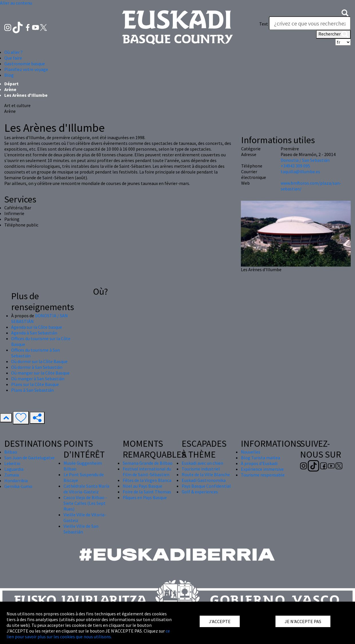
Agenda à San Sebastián (34, 333)
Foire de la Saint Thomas (147, 492)
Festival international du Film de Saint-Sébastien (147, 472)
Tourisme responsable (263, 475)
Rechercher (333, 34)
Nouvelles (251, 452)
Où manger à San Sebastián (38, 379)
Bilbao (11, 452)
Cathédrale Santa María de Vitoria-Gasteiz (86, 489)
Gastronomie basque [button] (25, 64)
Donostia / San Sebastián (305, 160)
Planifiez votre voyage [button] (26, 69)
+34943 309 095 (295, 166)
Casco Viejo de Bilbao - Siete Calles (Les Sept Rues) (85, 503)
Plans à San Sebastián (32, 390)
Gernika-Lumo (18, 486)
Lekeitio (12, 463)
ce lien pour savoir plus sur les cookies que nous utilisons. (88, 634)
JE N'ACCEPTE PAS (303, 621)
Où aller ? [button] (13, 52)
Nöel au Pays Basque (142, 486)
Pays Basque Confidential (206, 486)
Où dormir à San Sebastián (37, 367)
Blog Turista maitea (260, 458)
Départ (11, 84)
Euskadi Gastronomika (204, 480)
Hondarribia (16, 480)
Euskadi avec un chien (202, 463)
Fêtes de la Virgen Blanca (147, 480)
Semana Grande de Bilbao (148, 463)
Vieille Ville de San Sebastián (81, 529)
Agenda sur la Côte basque (37, 327)
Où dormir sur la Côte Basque (39, 361)
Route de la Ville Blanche (206, 474)
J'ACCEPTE (220, 621)
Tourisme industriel (201, 469)
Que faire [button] (13, 58)
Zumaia (12, 475)
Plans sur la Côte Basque (35, 384)
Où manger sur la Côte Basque (40, 373)
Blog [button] (9, 75)
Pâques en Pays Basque (145, 497)
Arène (10, 89)
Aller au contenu (16, 3)
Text (264, 24)
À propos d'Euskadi (259, 463)
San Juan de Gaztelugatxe (29, 458)
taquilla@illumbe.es (300, 172)
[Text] (310, 23)
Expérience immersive (262, 469)
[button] (345, 12)
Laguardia (14, 469)
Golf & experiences (200, 492)
